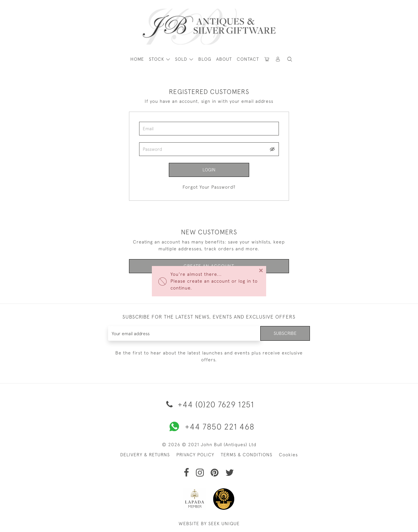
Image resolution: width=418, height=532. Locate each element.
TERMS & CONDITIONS (247, 455)
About (224, 59)
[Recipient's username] (184, 333)
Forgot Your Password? (209, 187)
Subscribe (285, 333)
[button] (278, 59)
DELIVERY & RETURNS (145, 455)
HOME (137, 59)
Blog (205, 59)
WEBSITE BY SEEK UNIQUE (209, 524)
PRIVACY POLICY (195, 455)
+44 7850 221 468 (209, 427)
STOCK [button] (157, 59)
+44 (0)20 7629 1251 (209, 404)
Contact (248, 59)
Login (209, 170)
